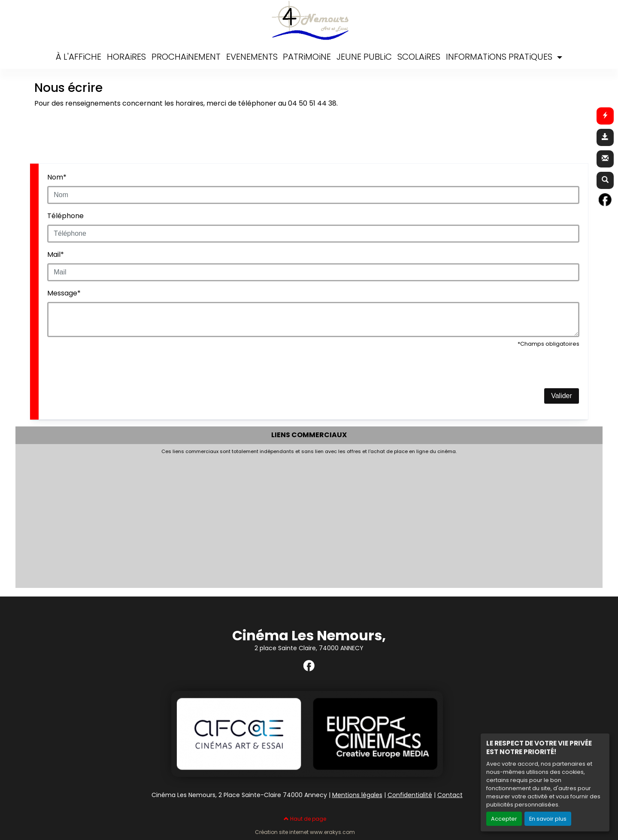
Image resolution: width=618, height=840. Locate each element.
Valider (562, 396)
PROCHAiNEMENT (186, 57)
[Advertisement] (228, 519)
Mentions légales (357, 795)
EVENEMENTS (252, 57)
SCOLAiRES (419, 57)
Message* (64, 293)
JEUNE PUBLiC (364, 57)
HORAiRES (126, 57)
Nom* (57, 177)
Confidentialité (410, 795)
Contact (450, 795)
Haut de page (305, 819)
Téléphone (65, 216)
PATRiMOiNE (307, 57)
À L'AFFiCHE (79, 57)
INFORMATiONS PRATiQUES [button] (500, 57)
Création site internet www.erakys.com (305, 832)
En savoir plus (548, 819)
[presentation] (112, 371)
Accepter (504, 819)
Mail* (56, 254)
